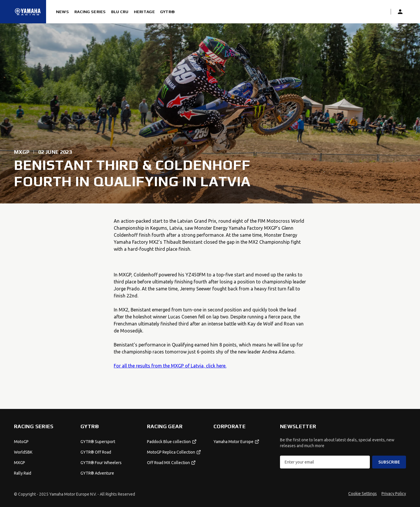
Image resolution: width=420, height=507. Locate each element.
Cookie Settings (363, 494)
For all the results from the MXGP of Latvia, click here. (170, 366)
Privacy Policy (394, 494)
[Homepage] (28, 12)
